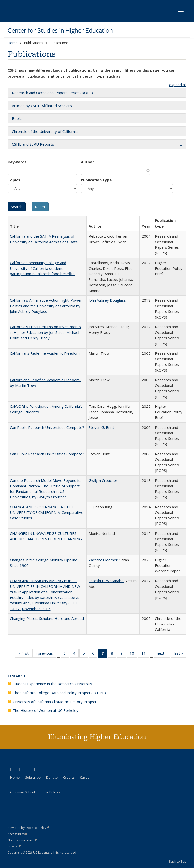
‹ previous (46, 654)
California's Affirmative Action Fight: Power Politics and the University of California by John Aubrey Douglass (46, 306)
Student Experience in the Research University (52, 684)
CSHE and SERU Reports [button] (33, 144)
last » (180, 654)
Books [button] (17, 118)
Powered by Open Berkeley (28, 828)
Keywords (17, 162)
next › (163, 654)
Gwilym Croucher (103, 480)
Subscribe (33, 777)
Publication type (96, 180)
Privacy (14, 846)
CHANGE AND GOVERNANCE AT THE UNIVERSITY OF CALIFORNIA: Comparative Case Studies (47, 512)
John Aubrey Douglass (107, 300)
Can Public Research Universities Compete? (47, 427)
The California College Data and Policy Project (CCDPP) (59, 693)
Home (13, 43)
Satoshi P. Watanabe (106, 581)
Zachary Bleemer (103, 560)
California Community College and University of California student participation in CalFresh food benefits (42, 268)
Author (87, 162)
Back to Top (178, 861)
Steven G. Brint (101, 427)
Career (85, 777)
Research (16, 676)
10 (134, 654)
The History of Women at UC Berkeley (46, 710)
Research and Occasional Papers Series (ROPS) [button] (52, 93)
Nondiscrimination (22, 840)
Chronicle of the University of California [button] (45, 131)
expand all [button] (178, 85)
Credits (69, 777)
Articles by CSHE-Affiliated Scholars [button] (42, 106)
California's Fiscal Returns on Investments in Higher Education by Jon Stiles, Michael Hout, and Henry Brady (45, 332)
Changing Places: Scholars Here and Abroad (47, 618)
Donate (52, 777)
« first (25, 654)
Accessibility (18, 834)
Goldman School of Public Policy (36, 792)
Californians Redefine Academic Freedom (45, 353)
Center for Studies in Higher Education (60, 30)
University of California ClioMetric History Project (54, 702)
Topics (14, 180)
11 (145, 654)
